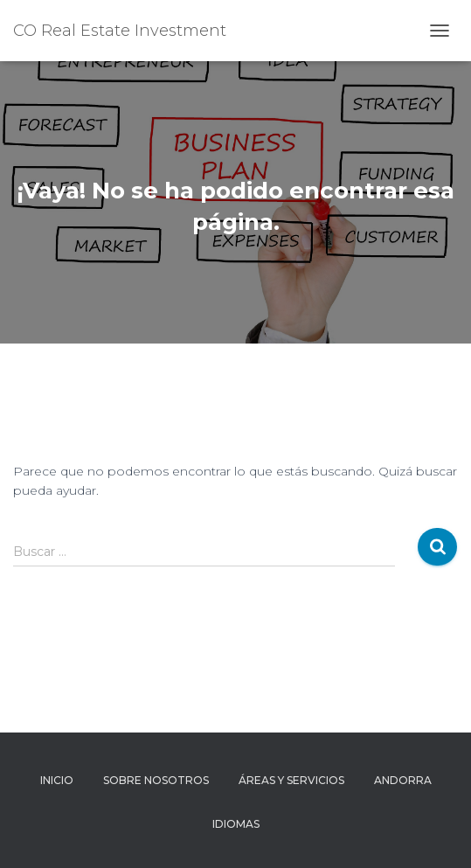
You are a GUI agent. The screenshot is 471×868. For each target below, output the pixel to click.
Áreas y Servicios (291, 780)
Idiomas (236, 824)
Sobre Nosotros (156, 780)
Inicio (57, 780)
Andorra (403, 780)
